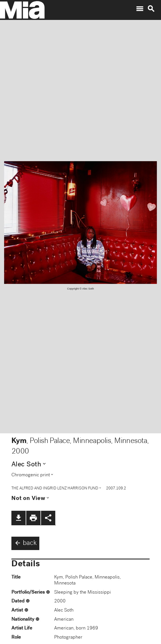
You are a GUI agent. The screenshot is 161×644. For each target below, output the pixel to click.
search (151, 9)
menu (140, 9)
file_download (19, 518)
